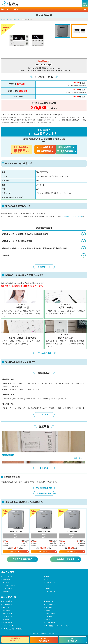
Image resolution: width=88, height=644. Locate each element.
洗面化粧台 (7, 579)
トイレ (48, 579)
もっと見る (44, 414)
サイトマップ (7, 616)
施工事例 (49, 607)
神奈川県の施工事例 (44, 488)
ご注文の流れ (7, 604)
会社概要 (6, 620)
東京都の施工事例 (44, 493)
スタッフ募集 (7, 623)
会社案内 (49, 616)
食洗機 (48, 585)
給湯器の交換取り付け (14, 20)
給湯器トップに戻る (66, 559)
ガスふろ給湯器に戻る (22, 559)
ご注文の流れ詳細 (44, 353)
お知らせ (49, 610)
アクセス (49, 620)
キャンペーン (7, 613)
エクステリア (50, 592)
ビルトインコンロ (52, 582)
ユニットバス (7, 576)
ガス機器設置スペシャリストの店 (57, 626)
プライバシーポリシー (10, 626)
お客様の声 (7, 610)
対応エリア (50, 601)
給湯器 (48, 576)
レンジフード (7, 588)
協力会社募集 (50, 623)
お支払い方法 (50, 604)
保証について (7, 607)
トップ (3, 20)
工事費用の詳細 (44, 267)
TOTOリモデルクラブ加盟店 (13, 629)
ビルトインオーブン (10, 585)
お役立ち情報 (50, 613)
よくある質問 (7, 601)
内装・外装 (7, 592)
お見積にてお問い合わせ (73, 217)
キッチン (6, 582)
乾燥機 (48, 588)
